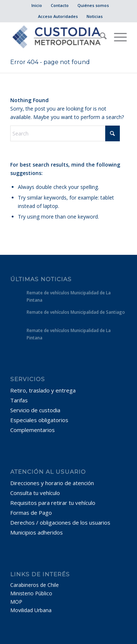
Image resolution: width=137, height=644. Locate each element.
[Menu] (117, 37)
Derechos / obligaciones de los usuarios (60, 522)
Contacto (60, 5)
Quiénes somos (93, 5)
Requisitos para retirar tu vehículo (53, 503)
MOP (16, 602)
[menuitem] (37, 5)
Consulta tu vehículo (35, 493)
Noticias (95, 16)
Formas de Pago (31, 513)
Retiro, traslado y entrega (43, 390)
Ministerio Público (31, 593)
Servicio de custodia (35, 410)
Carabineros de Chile (35, 585)
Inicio (37, 5)
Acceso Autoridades (58, 16)
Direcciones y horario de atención (52, 483)
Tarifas (19, 400)
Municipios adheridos (37, 532)
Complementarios (33, 430)
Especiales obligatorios (39, 420)
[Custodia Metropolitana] (57, 37)
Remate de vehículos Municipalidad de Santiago (76, 312)
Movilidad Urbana (31, 610)
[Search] (100, 37)
